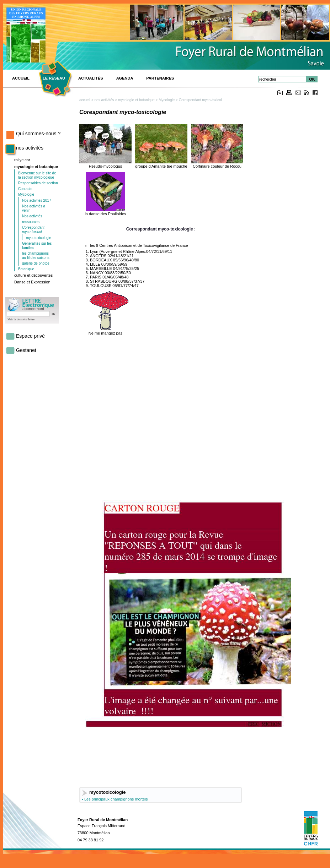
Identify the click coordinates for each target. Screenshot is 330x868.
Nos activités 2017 (37, 200)
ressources (31, 222)
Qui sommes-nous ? (38, 134)
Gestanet (26, 350)
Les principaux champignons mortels (116, 799)
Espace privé (30, 336)
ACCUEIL (21, 78)
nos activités (30, 148)
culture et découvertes (33, 275)
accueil (85, 100)
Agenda (125, 78)
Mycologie (26, 194)
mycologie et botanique (36, 167)
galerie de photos (36, 263)
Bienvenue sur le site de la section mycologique (37, 175)
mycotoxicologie (39, 238)
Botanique (26, 269)
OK (312, 79)
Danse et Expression (32, 282)
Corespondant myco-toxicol (33, 230)
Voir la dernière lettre (21, 319)
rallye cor (22, 160)
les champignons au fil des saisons (36, 256)
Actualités (91, 78)
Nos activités (32, 216)
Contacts (25, 189)
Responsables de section (38, 183)
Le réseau (54, 78)
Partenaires (160, 78)
